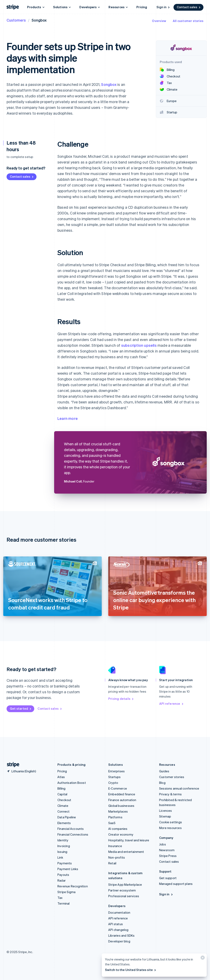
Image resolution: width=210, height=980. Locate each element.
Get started (21, 708)
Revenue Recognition (73, 886)
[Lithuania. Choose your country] (21, 771)
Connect (63, 811)
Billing (61, 788)
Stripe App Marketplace (125, 884)
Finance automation (122, 800)
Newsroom (167, 850)
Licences (166, 811)
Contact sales (189, 7)
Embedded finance (122, 794)
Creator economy (121, 834)
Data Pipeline (67, 817)
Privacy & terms (170, 794)
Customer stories (172, 777)
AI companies (118, 829)
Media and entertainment (126, 852)
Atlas (61, 777)
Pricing (142, 7)
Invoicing (64, 846)
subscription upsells (139, 345)
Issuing (62, 852)
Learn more (68, 418)
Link (60, 857)
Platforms (115, 817)
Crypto (113, 783)
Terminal (64, 903)
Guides (164, 771)
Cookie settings (171, 822)
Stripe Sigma (66, 892)
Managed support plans (176, 884)
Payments (65, 863)
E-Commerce (118, 788)
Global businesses (121, 806)
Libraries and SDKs (122, 935)
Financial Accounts (71, 829)
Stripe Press (168, 856)
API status (116, 924)
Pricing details (121, 699)
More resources (170, 828)
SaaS (112, 823)
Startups (115, 777)
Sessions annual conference (179, 788)
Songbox (109, 84)
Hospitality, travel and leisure (129, 840)
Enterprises (116, 771)
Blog (162, 783)
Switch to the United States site (131, 970)
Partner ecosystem (122, 890)
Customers (16, 20)
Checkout (64, 800)
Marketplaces (118, 811)
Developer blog (119, 941)
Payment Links (68, 869)
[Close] (202, 959)
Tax (60, 898)
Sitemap (165, 816)
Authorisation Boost (72, 783)
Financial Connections (73, 834)
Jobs (163, 844)
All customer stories (188, 21)
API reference (172, 704)
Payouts (63, 875)
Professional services (124, 896)
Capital (62, 794)
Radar (62, 880)
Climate (63, 806)
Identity (63, 840)
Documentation (119, 912)
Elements (64, 823)
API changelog (118, 930)
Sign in (163, 7)
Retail (112, 863)
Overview (159, 21)
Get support (168, 878)
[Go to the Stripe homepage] (11, 765)
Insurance (115, 846)
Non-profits (117, 857)
